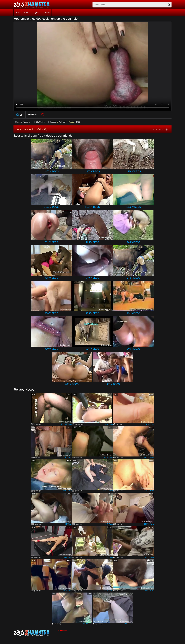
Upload (46, 13)
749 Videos (92, 278)
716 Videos (92, 349)
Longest (35, 13)
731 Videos (134, 313)
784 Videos (134, 242)
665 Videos (113, 384)
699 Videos (72, 384)
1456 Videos (51, 171)
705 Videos (134, 349)
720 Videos (51, 349)
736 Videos (51, 313)
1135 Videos (51, 207)
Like (19, 114)
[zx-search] (132, 5)
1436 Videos (134, 171)
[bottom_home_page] (36, 633)
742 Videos (134, 278)
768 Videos (51, 278)
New (26, 13)
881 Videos (51, 242)
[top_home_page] (33, 5)
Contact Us (63, 630)
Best (18, 13)
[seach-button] (169, 5)
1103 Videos (134, 207)
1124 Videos (92, 207)
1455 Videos (92, 171)
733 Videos (92, 313)
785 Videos (92, 242)
